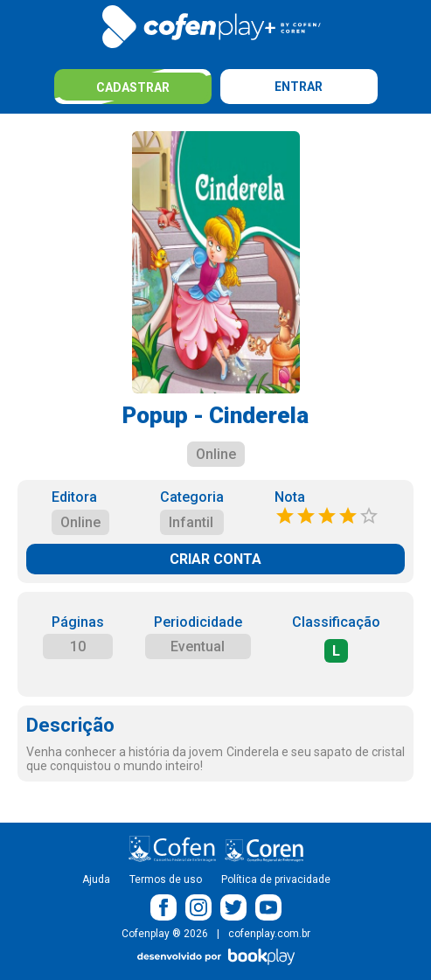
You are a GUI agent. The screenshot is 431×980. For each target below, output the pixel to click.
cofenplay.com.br (269, 934)
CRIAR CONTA (215, 559)
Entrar (299, 87)
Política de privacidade (276, 879)
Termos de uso (166, 879)
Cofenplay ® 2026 (165, 934)
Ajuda (96, 879)
